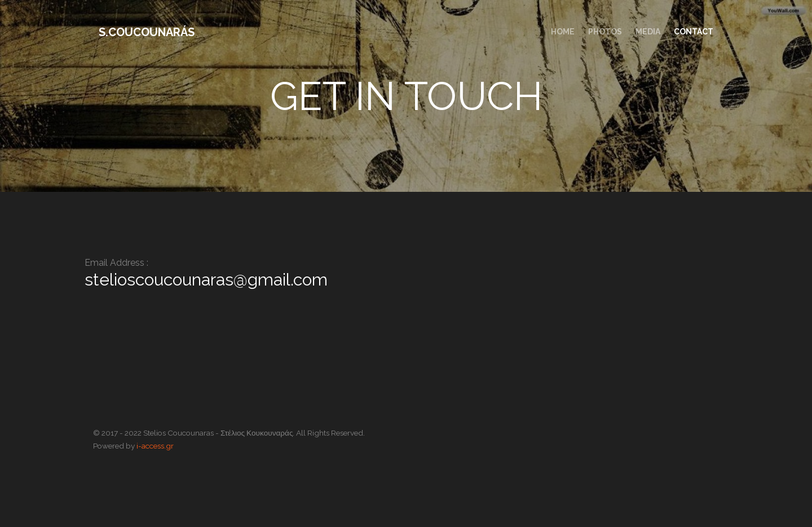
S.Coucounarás (147, 32)
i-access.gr (155, 446)
